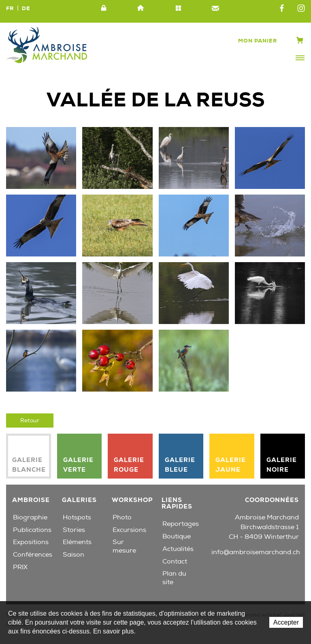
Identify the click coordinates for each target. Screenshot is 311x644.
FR (10, 8)
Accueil (141, 8)
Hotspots (77, 517)
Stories (74, 530)
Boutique (177, 536)
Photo (122, 517)
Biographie (30, 517)
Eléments (77, 542)
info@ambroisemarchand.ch (256, 552)
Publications (32, 530)
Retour (30, 421)
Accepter (286, 622)
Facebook (282, 8)
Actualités (178, 549)
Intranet (104, 8)
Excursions (129, 530)
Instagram (301, 8)
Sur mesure (124, 546)
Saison (73, 555)
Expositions (31, 542)
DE (26, 8)
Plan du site (178, 8)
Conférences (33, 555)
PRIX (20, 567)
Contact (215, 8)
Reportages (181, 524)
